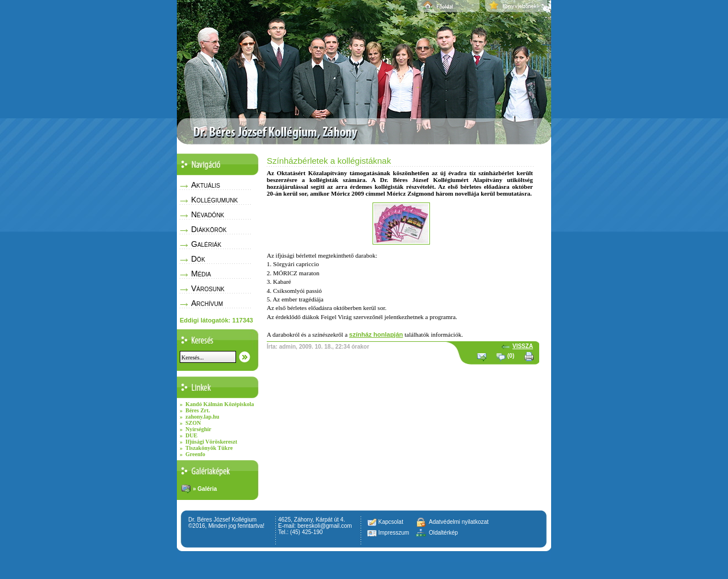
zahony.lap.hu (202, 417)
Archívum (207, 303)
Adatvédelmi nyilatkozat (459, 522)
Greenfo (195, 454)
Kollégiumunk (214, 200)
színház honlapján (376, 334)
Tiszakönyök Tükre (209, 448)
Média (201, 274)
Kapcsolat (391, 522)
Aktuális (206, 185)
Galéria (207, 489)
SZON (193, 423)
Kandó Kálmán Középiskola (220, 404)
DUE (191, 435)
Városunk (208, 288)
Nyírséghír (198, 429)
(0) (511, 356)
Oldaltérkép (443, 533)
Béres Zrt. (198, 410)
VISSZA (523, 346)
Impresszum (394, 533)
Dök (198, 259)
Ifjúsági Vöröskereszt (211, 442)
